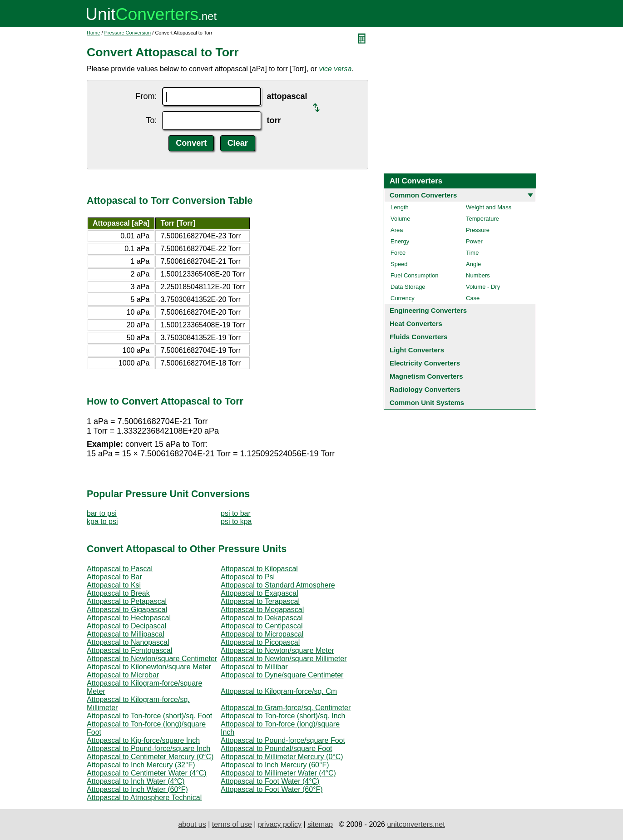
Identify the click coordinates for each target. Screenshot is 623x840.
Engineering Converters (428, 310)
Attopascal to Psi (248, 577)
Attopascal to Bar (114, 577)
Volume (400, 219)
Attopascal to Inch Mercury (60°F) (275, 765)
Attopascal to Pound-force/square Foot (283, 740)
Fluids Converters (419, 337)
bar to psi (102, 513)
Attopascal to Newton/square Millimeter (284, 659)
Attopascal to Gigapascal (127, 610)
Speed (399, 264)
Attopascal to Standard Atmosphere (278, 585)
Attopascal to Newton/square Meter (277, 650)
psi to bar (236, 513)
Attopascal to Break (118, 593)
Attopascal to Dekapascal (262, 618)
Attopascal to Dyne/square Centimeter (282, 675)
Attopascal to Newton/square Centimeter (152, 659)
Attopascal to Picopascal (260, 642)
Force (398, 253)
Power (474, 241)
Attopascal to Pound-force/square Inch (148, 749)
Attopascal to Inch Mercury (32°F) (141, 765)
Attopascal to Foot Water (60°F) (272, 789)
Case (473, 298)
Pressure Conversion (128, 33)
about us (192, 824)
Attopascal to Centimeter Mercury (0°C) (150, 757)
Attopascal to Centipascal (262, 626)
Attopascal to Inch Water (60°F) (137, 789)
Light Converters (417, 350)
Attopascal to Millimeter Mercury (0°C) (282, 757)
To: (151, 120)
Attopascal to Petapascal (127, 601)
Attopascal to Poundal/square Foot (277, 749)
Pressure (478, 230)
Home (93, 33)
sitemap (320, 824)
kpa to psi (102, 521)
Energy (400, 241)
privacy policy (280, 824)
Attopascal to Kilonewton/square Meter (149, 667)
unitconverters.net (416, 824)
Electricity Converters (425, 363)
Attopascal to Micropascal (262, 634)
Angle (473, 264)
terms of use (232, 824)
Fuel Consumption (415, 275)
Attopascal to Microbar (123, 675)
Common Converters (423, 195)
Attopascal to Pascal (120, 569)
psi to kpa (236, 521)
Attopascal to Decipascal (126, 626)
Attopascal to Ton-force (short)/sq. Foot (149, 716)
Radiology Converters (425, 389)
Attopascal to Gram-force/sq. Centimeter (286, 708)
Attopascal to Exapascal (260, 593)
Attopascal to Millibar (254, 667)
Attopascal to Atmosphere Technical (144, 798)
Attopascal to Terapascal (260, 601)
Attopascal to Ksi (114, 585)
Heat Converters (416, 324)
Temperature (482, 219)
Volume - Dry (483, 287)
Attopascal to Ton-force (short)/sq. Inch (283, 716)
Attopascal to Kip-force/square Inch (143, 740)
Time (472, 253)
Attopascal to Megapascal (262, 610)
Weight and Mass (489, 207)
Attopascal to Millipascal (126, 634)
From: (146, 96)
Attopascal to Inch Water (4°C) (136, 781)
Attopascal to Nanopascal (128, 642)
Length (400, 207)
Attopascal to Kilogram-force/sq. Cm (279, 691)
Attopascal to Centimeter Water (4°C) (147, 773)
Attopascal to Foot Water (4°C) (270, 781)
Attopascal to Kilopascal (259, 569)
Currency (403, 298)
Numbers (478, 275)
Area (397, 230)
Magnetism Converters (426, 376)
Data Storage (408, 287)
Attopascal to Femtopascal (130, 650)
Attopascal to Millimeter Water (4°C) (278, 773)
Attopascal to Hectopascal (129, 618)
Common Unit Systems (427, 403)
